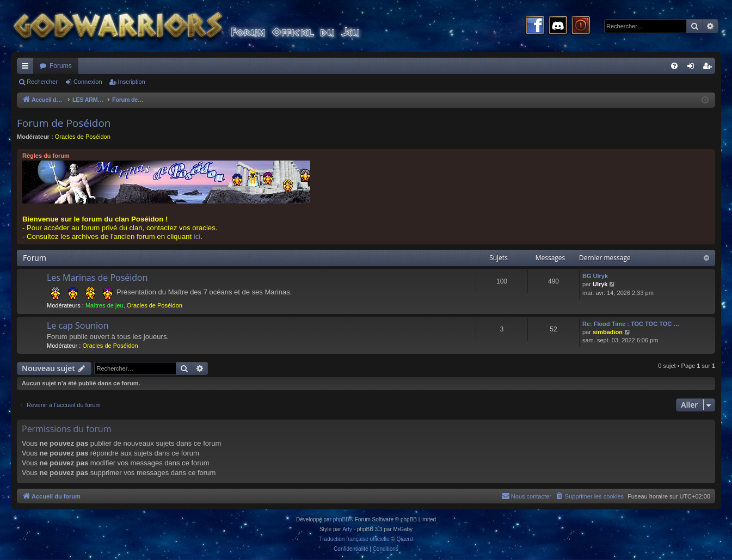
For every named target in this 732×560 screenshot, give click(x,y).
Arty (347, 529)
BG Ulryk (595, 276)
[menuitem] (674, 66)
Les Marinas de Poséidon (97, 278)
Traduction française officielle (355, 539)
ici (197, 236)
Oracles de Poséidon (83, 137)
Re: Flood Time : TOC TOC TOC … (631, 324)
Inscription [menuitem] (709, 68)
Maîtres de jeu (104, 305)
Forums (61, 66)
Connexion (88, 82)
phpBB (341, 519)
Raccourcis (27, 68)
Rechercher (42, 82)
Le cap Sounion (78, 325)
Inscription (132, 82)
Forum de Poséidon (64, 123)
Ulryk (600, 284)
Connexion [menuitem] (693, 68)
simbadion (608, 332)
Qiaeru (404, 539)
